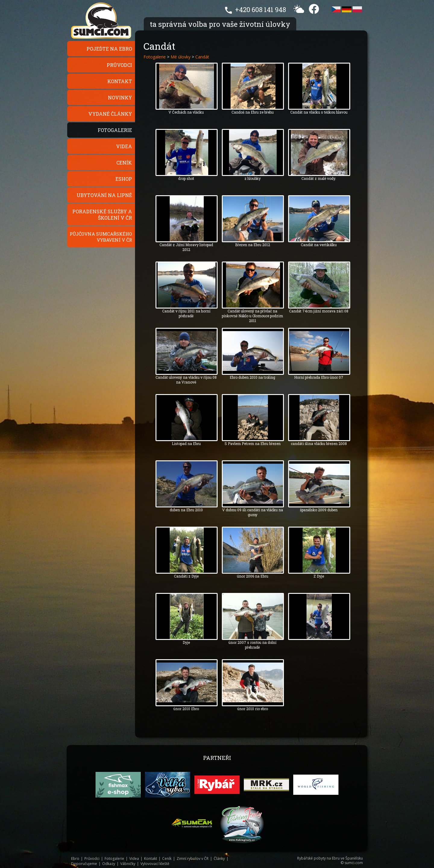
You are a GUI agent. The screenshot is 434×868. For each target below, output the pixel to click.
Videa (124, 146)
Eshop (124, 179)
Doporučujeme (84, 864)
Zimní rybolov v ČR (193, 859)
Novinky (120, 97)
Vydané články (110, 114)
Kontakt (120, 81)
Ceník (124, 163)
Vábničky (128, 864)
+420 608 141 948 (261, 9)
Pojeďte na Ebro (109, 49)
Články (219, 859)
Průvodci (119, 65)
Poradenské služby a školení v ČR (102, 215)
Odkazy (109, 864)
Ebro (75, 859)
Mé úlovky (181, 57)
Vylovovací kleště (155, 864)
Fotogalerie (115, 130)
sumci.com (354, 863)
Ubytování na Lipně (104, 195)
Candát (202, 57)
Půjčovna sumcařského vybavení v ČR (101, 237)
